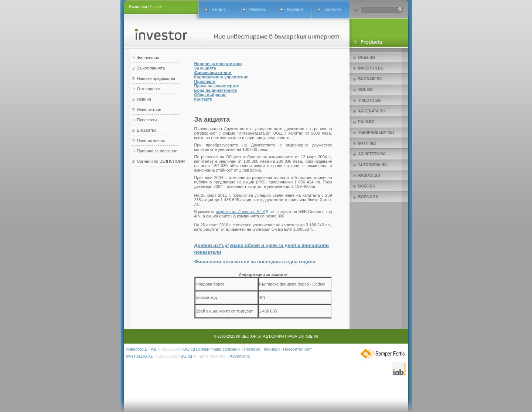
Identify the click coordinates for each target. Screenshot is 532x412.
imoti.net (368, 143)
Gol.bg (366, 90)
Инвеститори (149, 109)
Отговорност (149, 89)
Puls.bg (366, 122)
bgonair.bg (370, 79)
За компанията (151, 68)
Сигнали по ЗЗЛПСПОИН (161, 161)
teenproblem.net (377, 133)
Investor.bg (371, 68)
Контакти (333, 9)
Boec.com (369, 197)
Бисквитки (147, 130)
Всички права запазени (218, 349)
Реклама (258, 9)
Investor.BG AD (140, 356)
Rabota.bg (369, 175)
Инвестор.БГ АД (141, 349)
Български (138, 7)
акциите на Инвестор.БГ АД (242, 212)
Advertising (240, 356)
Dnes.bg (367, 58)
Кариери (295, 9)
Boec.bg (367, 186)
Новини (144, 99)
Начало (219, 9)
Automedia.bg (373, 165)
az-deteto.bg (372, 154)
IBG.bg (188, 349)
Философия (148, 58)
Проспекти (147, 120)
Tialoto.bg (370, 100)
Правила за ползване (157, 151)
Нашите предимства (156, 78)
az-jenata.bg (372, 111)
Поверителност (151, 141)
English (156, 7)
